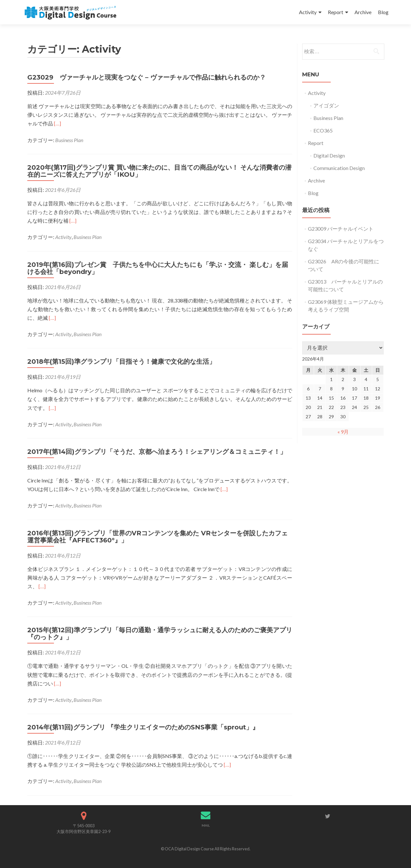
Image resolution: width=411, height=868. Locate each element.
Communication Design (339, 168)
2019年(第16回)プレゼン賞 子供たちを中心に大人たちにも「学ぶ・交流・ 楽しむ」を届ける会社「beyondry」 (158, 268)
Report (336, 12)
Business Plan (69, 140)
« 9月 (343, 432)
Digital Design (329, 155)
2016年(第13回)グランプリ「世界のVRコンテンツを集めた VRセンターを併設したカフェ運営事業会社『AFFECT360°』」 (157, 537)
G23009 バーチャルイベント (341, 229)
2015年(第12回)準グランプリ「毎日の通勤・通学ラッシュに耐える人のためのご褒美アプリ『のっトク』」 (160, 634)
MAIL (206, 825)
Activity (308, 12)
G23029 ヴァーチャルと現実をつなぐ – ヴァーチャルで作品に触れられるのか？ (147, 77)
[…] (57, 123)
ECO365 (323, 130)
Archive (363, 12)
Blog (383, 12)
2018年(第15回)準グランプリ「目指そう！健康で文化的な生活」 (121, 362)
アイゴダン (326, 105)
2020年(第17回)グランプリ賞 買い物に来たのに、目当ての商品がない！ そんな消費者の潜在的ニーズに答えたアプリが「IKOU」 (159, 171)
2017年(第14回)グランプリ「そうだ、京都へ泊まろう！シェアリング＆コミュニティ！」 (157, 452)
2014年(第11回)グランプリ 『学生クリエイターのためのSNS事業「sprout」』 (143, 727)
